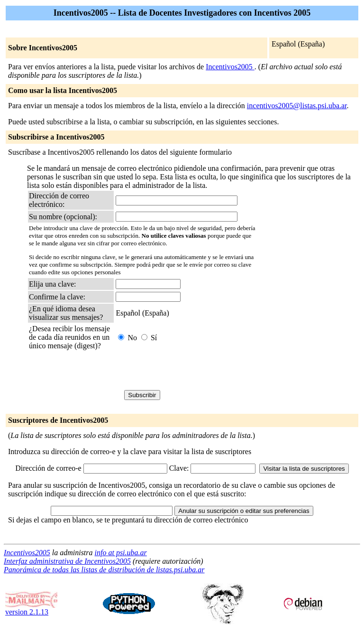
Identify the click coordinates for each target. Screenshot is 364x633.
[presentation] (101, 372)
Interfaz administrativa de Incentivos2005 (67, 561)
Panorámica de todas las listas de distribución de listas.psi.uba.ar (104, 570)
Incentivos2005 (230, 67)
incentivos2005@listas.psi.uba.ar (297, 106)
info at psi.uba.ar (121, 553)
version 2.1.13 (31, 609)
